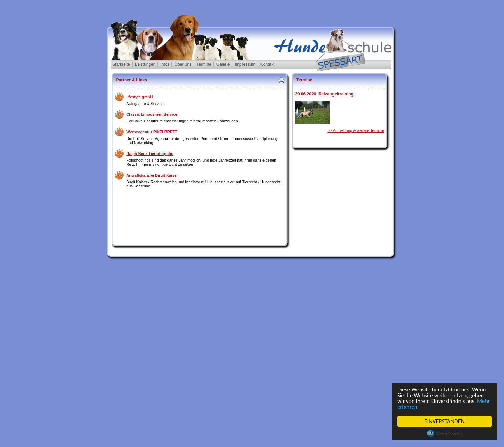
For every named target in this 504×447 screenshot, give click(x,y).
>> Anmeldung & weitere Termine (356, 130)
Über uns (183, 64)
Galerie (223, 64)
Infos (165, 64)
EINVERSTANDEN (444, 421)
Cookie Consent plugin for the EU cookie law (444, 433)
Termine (204, 64)
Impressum (245, 64)
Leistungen (145, 64)
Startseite (121, 64)
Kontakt (268, 64)
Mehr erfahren (415, 407)
